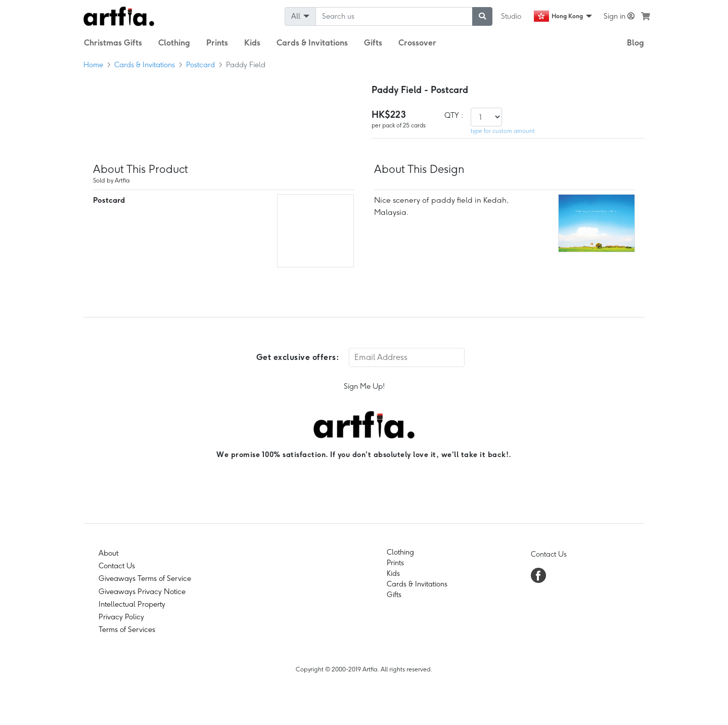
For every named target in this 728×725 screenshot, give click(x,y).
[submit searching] (482, 16)
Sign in (619, 16)
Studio (511, 16)
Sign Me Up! (364, 386)
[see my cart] (646, 16)
